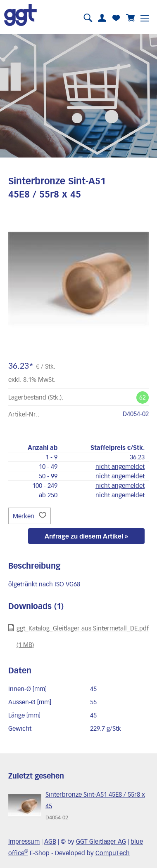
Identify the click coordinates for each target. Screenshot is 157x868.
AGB (50, 841)
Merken (30, 516)
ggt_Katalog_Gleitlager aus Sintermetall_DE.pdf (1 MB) (78, 636)
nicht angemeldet (120, 466)
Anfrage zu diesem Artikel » (86, 536)
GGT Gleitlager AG (101, 841)
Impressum (24, 841)
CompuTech (113, 853)
